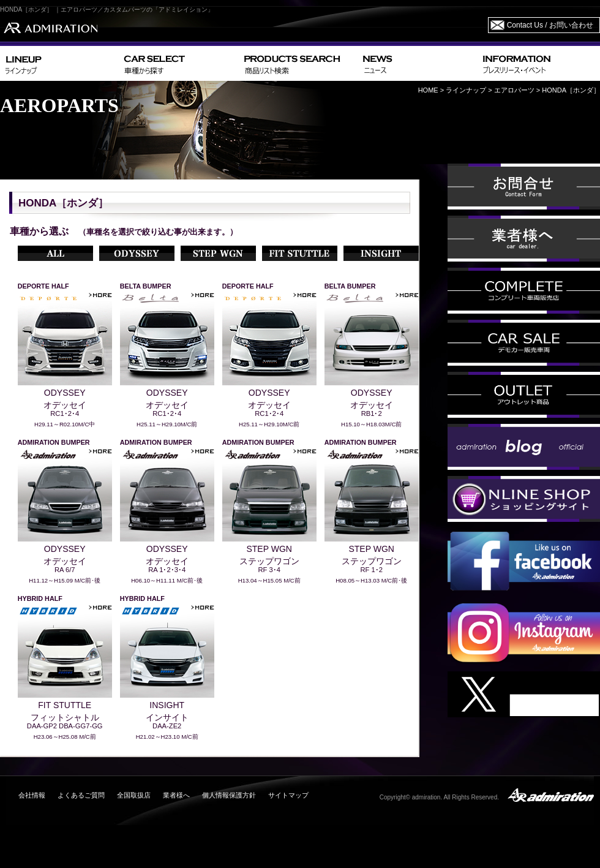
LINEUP (60, 63)
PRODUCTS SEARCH (298, 63)
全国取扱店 (134, 795)
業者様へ (176, 795)
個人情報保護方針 (229, 795)
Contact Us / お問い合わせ (550, 25)
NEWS (418, 63)
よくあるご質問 (81, 795)
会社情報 (32, 795)
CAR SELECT (179, 63)
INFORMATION (539, 63)
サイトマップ (288, 795)
